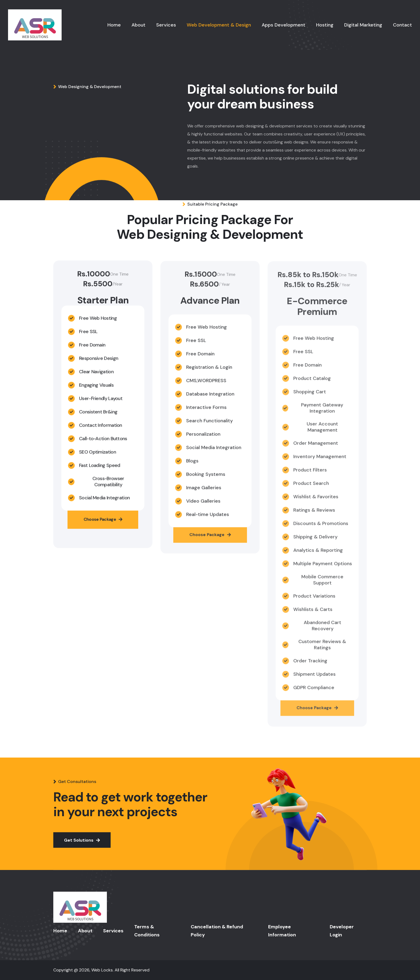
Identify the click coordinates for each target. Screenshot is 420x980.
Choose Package (103, 523)
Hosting (325, 25)
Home (114, 25)
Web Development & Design (219, 25)
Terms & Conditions (147, 931)
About (138, 25)
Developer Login (342, 931)
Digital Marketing (363, 25)
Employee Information (282, 931)
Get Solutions (82, 840)
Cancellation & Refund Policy (217, 931)
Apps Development (284, 25)
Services (166, 25)
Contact (402, 25)
